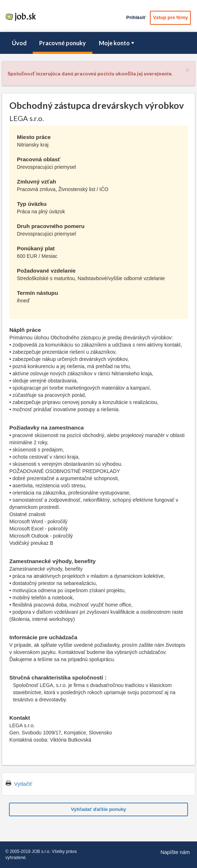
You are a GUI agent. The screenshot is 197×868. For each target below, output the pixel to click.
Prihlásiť (136, 17)
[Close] (188, 70)
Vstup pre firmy (170, 17)
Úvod (19, 43)
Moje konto (117, 43)
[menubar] (98, 43)
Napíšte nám (175, 852)
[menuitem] (19, 43)
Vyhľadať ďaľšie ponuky (98, 809)
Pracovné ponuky (63, 43)
